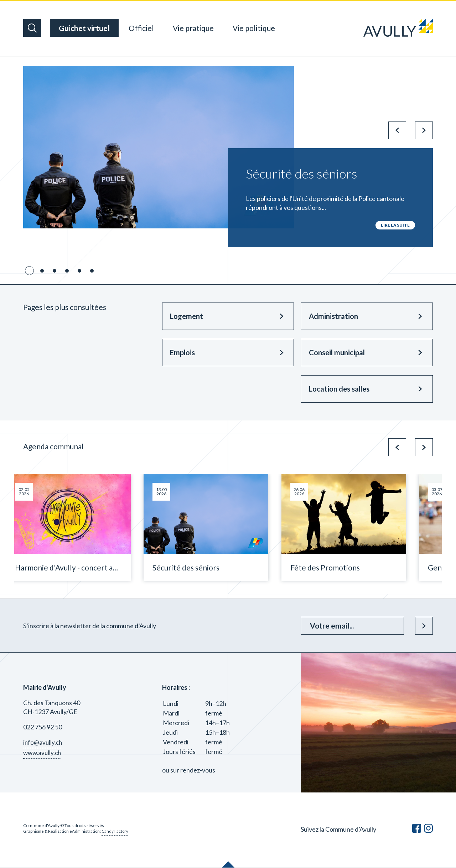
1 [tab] (30, 271)
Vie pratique (193, 28)
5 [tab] (79, 271)
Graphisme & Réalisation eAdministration (63, 831)
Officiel (141, 28)
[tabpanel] (228, 157)
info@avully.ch (43, 743)
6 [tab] (92, 271)
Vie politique (254, 28)
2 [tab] (42, 271)
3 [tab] (55, 271)
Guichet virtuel (84, 28)
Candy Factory (118, 831)
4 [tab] (67, 271)
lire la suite (395, 225)
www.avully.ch (43, 753)
